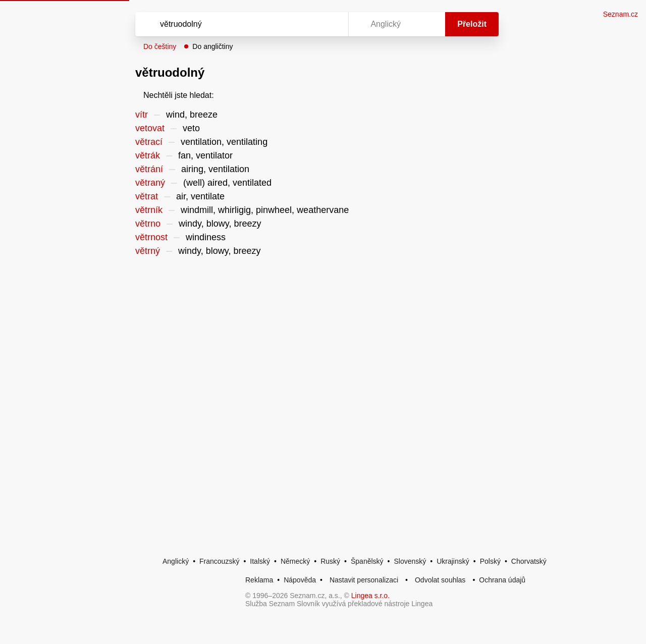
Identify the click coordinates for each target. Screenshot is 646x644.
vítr (142, 115)
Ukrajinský (453, 561)
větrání (149, 169)
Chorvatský (529, 561)
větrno (148, 224)
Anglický (176, 561)
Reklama (259, 580)
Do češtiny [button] (160, 46)
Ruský (330, 561)
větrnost (151, 237)
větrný (148, 251)
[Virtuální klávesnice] (331, 24)
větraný (150, 183)
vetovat (150, 128)
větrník (149, 210)
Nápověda (300, 580)
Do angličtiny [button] (212, 46)
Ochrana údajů (502, 580)
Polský (490, 561)
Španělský (367, 561)
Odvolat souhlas (440, 580)
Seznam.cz (621, 14)
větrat (147, 196)
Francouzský (219, 561)
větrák (148, 155)
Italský (260, 561)
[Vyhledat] (240, 24)
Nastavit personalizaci (364, 580)
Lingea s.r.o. (370, 596)
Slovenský (410, 561)
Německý (295, 561)
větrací (149, 142)
